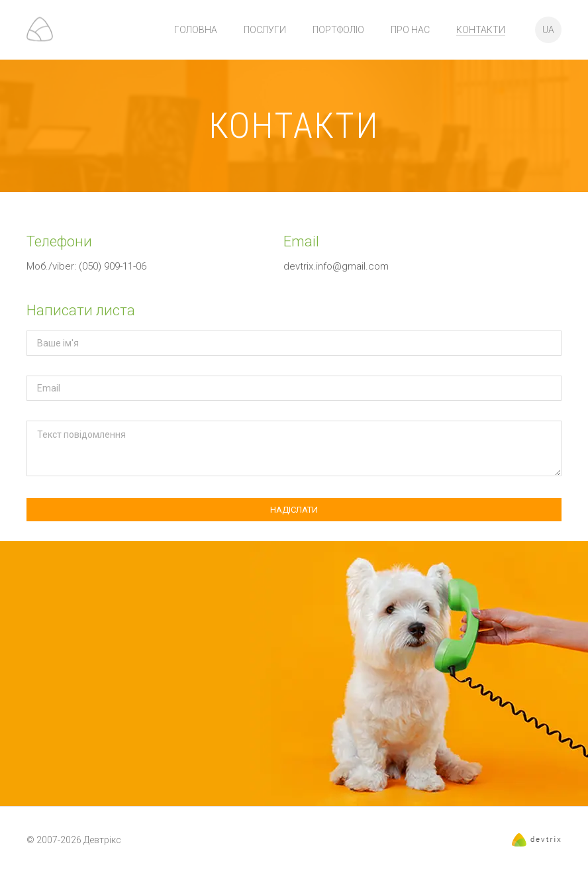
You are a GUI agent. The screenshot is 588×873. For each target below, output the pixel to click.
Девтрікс (102, 840)
